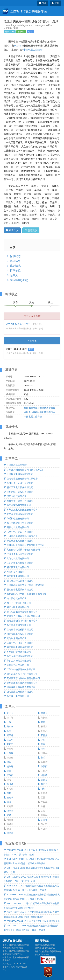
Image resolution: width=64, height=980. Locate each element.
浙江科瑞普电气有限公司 (17, 625)
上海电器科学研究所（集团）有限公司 (24, 585)
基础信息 (15, 261)
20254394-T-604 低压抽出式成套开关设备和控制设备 (32, 921)
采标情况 (15, 266)
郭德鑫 (43, 735)
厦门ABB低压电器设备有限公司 (21, 612)
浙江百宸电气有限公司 (16, 567)
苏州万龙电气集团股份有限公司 (21, 510)
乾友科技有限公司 (14, 572)
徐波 (7, 802)
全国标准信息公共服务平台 (25, 11)
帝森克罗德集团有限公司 (17, 661)
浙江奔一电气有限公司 (16, 696)
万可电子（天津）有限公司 (18, 483)
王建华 (8, 798)
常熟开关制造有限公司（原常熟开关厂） (25, 470)
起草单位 (15, 271)
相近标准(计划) (19, 280)
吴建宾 (43, 780)
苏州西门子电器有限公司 (17, 652)
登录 (43, 3)
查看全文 (12, 230)
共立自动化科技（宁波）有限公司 (22, 550)
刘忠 (41, 740)
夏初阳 (8, 744)
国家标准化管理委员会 (45, 948)
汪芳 (7, 722)
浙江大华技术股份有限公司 (18, 656)
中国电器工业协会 (33, 50)
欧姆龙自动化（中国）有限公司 (21, 621)
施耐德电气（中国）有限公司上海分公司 (25, 594)
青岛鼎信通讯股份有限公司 (18, 514)
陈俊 (41, 744)
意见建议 (31, 230)
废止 (51, 302)
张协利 (8, 833)
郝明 (41, 758)
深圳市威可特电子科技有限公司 (21, 674)
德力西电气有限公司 (15, 598)
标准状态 (15, 256)
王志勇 (8, 740)
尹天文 (8, 713)
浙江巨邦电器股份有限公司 (18, 647)
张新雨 (43, 766)
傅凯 (41, 789)
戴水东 (8, 727)
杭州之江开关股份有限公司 (18, 492)
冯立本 (8, 811)
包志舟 (43, 784)
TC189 (17, 46)
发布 (15, 302)
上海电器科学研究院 (15, 465)
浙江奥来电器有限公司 (16, 576)
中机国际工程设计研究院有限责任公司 (24, 545)
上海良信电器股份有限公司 (18, 474)
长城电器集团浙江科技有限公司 (21, 536)
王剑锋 (8, 753)
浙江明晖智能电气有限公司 (18, 523)
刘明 (41, 749)
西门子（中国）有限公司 (17, 603)
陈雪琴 (43, 820)
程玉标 (8, 735)
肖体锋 (43, 775)
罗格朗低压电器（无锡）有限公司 (22, 616)
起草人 (14, 275)
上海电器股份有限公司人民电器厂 (22, 479)
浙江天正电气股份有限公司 (18, 487)
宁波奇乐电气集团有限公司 (18, 541)
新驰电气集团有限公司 (16, 527)
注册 (55, 3)
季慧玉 (43, 713)
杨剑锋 (8, 766)
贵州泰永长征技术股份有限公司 (21, 683)
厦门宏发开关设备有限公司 (18, 581)
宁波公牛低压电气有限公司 (18, 554)
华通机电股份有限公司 (16, 519)
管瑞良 (8, 775)
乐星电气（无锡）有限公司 (18, 532)
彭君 (7, 815)
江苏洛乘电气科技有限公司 (18, 563)
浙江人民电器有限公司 (16, 607)
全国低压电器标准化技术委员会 (40, 408)
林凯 (7, 771)
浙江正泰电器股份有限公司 (18, 590)
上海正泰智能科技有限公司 (18, 630)
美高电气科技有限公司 (16, 665)
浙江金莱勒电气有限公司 (17, 505)
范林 (7, 793)
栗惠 (41, 722)
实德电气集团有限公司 (16, 558)
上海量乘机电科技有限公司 (18, 692)
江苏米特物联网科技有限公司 (20, 669)
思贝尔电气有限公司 (15, 496)
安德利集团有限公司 (15, 638)
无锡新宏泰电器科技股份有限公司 (22, 678)
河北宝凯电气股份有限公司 (18, 634)
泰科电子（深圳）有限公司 (18, 501)
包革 (7, 762)
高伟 (7, 731)
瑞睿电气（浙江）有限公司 (18, 643)
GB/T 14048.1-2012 (18, 324)
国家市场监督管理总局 (45, 945)
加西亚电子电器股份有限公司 (20, 687)
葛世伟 (8, 784)
